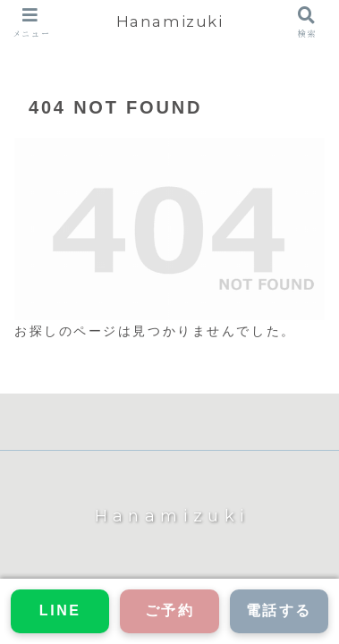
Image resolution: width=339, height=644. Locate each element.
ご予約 (170, 610)
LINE (60, 610)
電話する (279, 610)
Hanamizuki (170, 21)
